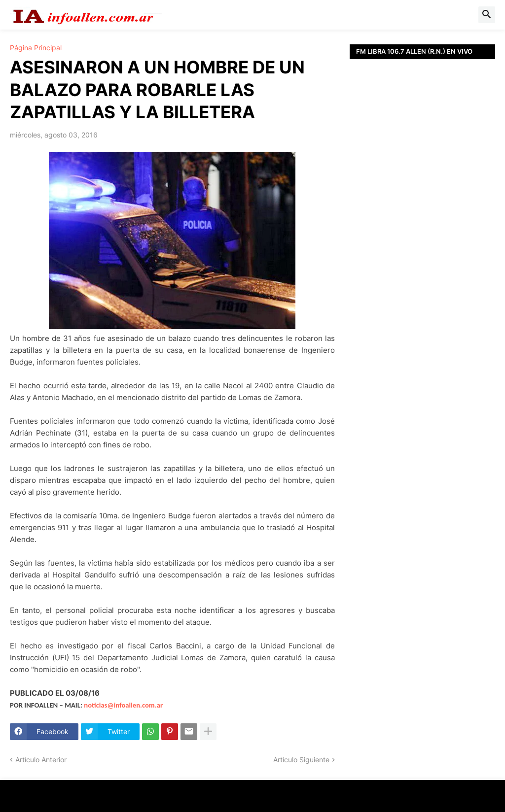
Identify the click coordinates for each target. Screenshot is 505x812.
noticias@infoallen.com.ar (123, 705)
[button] (487, 15)
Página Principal (36, 48)
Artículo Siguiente (301, 760)
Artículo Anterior (41, 760)
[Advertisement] (422, 195)
